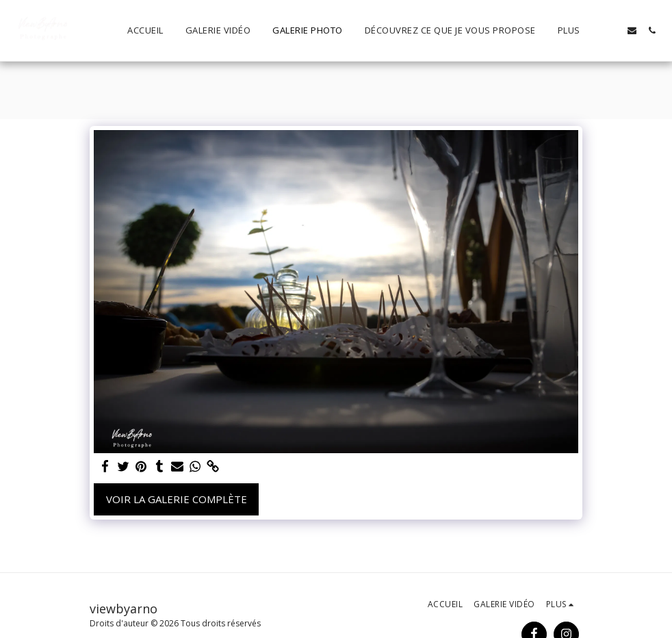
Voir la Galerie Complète (177, 499)
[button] (612, 30)
